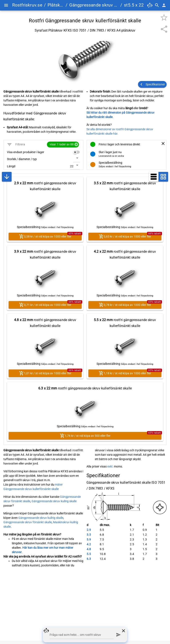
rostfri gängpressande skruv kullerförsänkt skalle (45, 186)
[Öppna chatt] (150, 5)
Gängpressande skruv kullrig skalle (54, 501)
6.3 (89, 559)
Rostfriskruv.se (27, 5)
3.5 (89, 535)
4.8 (89, 549)
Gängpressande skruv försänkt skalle (28, 522)
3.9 (89, 539)
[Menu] (6, 5)
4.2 (89, 544)
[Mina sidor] (164, 5)
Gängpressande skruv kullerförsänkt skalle (94, 5)
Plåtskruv (56, 5)
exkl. (110, 466)
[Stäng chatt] (124, 631)
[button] (152, 84)
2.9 (89, 530)
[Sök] (157, 5)
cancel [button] (76, 144)
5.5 (89, 554)
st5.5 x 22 (134, 5)
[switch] (76, 152)
